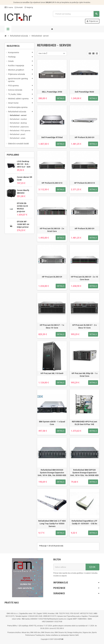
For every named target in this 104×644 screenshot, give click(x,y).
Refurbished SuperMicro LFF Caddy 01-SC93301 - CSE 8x (84, 522)
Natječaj (29, 7)
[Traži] (76, 14)
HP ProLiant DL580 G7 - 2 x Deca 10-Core (84, 326)
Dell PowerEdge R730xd (52, 137)
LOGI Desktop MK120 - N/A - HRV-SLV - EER (24, 164)
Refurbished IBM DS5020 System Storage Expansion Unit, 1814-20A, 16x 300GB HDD (52, 473)
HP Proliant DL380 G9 (84, 228)
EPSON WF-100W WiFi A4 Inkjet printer (23, 224)
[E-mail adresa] (69, 567)
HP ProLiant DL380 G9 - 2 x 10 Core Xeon (84, 278)
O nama (9, 7)
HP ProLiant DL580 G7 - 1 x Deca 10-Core (52, 326)
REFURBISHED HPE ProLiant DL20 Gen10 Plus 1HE (85, 423)
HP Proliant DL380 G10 (52, 183)
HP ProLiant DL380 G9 (52, 277)
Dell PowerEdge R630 (84, 92)
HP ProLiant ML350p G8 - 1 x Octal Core (85, 375)
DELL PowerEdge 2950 (52, 92)
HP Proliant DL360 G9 (84, 137)
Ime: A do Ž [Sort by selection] (43, 53)
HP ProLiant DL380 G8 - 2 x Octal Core (52, 230)
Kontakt (19, 7)
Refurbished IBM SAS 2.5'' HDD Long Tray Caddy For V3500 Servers (52, 524)
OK (92, 567)
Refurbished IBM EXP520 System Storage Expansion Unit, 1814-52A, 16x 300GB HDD (84, 473)
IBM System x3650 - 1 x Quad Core (52, 423)
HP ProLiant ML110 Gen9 (52, 373)
